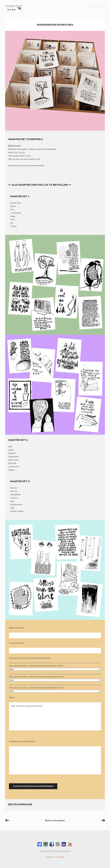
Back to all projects (55, 821)
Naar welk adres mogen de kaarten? (55, 716)
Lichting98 (60, 857)
